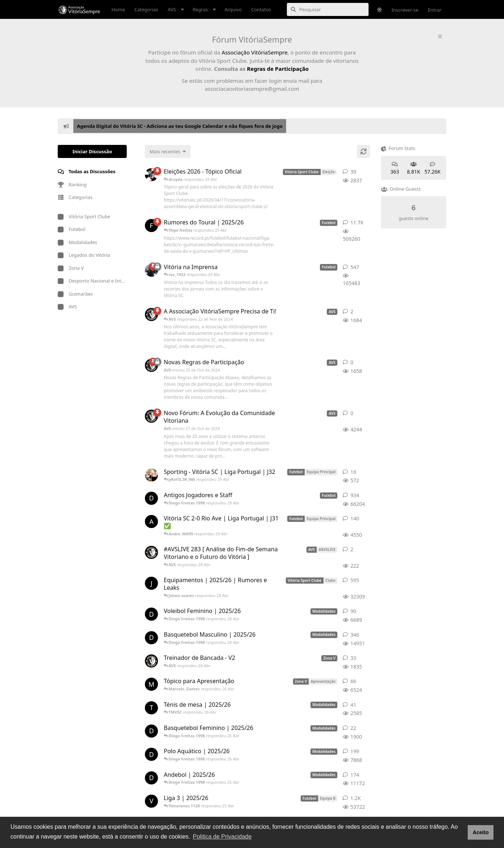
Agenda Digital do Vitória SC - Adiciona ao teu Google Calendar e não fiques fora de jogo (180, 126)
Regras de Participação (278, 69)
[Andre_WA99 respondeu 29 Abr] (151, 522)
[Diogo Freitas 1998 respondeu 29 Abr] (151, 498)
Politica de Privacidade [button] (222, 837)
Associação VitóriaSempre (255, 52)
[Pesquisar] (328, 9)
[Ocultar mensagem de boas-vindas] (440, 36)
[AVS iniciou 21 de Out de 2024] (151, 416)
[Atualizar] (363, 151)
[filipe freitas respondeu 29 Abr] (151, 226)
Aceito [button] (481, 832)
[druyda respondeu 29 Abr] (151, 175)
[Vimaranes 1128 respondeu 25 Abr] (151, 801)
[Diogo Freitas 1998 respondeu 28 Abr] (151, 614)
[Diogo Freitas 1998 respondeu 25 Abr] (151, 778)
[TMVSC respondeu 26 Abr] (151, 708)
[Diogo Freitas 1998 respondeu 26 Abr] (151, 731)
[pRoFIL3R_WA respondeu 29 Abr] (151, 475)
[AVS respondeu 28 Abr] (151, 552)
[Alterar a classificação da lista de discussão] (168, 151)
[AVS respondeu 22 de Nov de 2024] (151, 315)
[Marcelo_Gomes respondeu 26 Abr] (151, 684)
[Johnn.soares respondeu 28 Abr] (151, 583)
